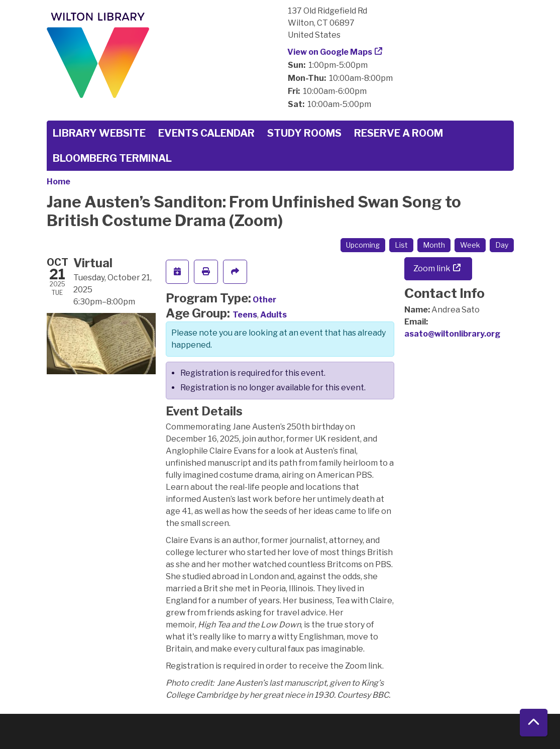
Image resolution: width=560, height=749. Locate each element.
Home (59, 182)
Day (502, 245)
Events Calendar (206, 133)
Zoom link (432, 269)
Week (470, 245)
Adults (273, 315)
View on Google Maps (330, 52)
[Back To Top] (534, 723)
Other (264, 300)
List (401, 245)
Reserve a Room (399, 133)
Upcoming (363, 245)
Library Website (99, 133)
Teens (245, 315)
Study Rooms (304, 133)
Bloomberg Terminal (112, 158)
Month (434, 245)
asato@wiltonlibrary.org (452, 334)
